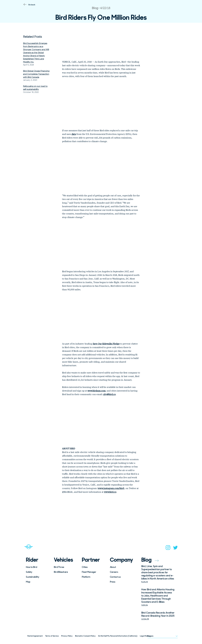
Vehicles (63, 560)
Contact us (115, 577)
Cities (85, 567)
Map (28, 582)
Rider (32, 560)
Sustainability (33, 577)
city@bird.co (109, 395)
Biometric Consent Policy (85, 636)
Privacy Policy (67, 636)
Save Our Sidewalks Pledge (106, 344)
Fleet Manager (89, 572)
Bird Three (59, 567)
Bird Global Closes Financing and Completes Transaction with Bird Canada (36, 74)
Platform (86, 577)
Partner (91, 560)
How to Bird (31, 567)
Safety (29, 572)
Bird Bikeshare (61, 572)
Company (122, 560)
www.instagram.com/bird (111, 489)
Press (113, 582)
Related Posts (32, 37)
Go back (32, 5)
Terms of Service (52, 636)
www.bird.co (110, 492)
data (74, 134)
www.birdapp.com (96, 391)
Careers (114, 572)
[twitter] (175, 548)
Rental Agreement (35, 636)
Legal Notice (145, 636)
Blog (150, 560)
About (113, 567)
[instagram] (168, 548)
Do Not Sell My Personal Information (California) (118, 636)
